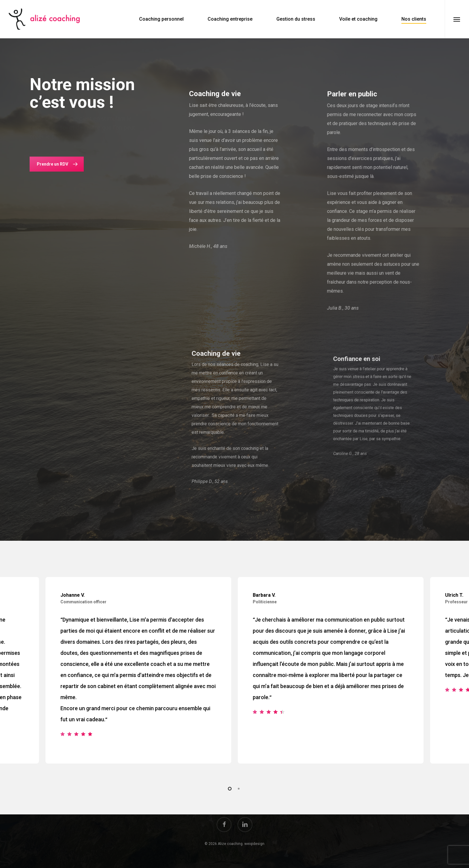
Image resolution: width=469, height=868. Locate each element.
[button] (457, 19)
